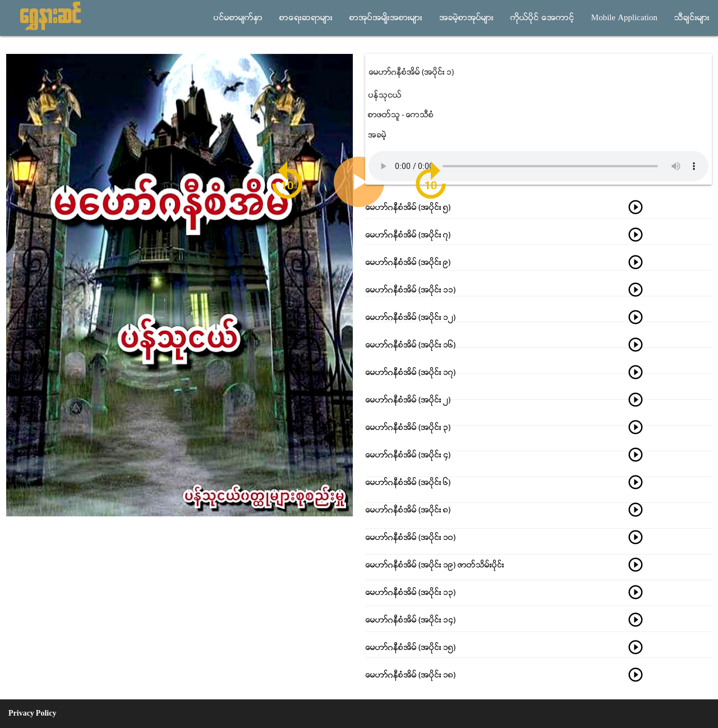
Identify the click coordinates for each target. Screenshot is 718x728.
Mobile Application (624, 18)
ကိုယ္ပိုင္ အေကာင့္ (542, 18)
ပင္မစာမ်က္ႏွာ (238, 18)
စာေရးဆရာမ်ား (306, 18)
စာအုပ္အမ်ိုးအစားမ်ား (386, 18)
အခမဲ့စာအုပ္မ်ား (466, 18)
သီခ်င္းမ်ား (692, 18)
